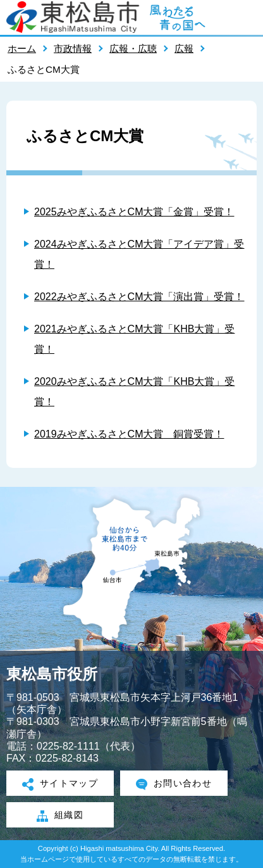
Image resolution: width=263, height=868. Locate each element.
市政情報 (73, 48)
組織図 (60, 816)
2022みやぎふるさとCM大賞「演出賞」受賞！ (139, 297)
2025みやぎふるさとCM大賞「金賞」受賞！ (134, 212)
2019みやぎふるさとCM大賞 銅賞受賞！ (129, 434)
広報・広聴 (133, 48)
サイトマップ (60, 784)
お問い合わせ (174, 784)
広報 (184, 48)
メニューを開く (247, 17)
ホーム (22, 48)
